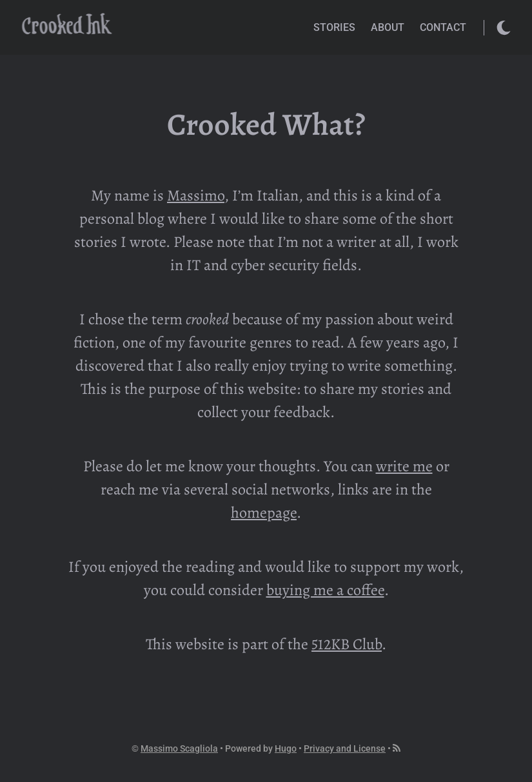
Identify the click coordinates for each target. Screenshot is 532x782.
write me (404, 466)
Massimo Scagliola (179, 749)
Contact (443, 27)
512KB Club (347, 644)
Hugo (286, 749)
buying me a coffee (325, 590)
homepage (264, 513)
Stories (334, 27)
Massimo (196, 195)
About (388, 27)
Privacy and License (345, 749)
